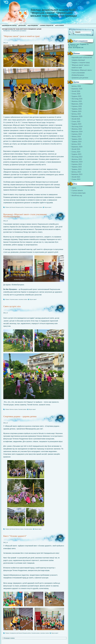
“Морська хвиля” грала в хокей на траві (21, 36)
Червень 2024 (77, 139)
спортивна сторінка (38, 207)
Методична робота (20, 207)
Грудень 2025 (76, 96)
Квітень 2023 (76, 172)
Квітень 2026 (76, 86)
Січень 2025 (76, 122)
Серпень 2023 (77, 164)
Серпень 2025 (77, 106)
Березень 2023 (77, 174)
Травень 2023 (76, 169)
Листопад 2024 (77, 127)
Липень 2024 (76, 137)
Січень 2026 (76, 94)
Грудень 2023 (76, 154)
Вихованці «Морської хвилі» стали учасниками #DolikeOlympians (25, 215)
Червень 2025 (77, 109)
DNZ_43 (6, 43)
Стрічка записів (77, 191)
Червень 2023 (77, 167)
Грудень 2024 (76, 124)
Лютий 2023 (76, 177)
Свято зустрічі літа (12, 306)
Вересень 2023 (77, 162)
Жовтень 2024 (77, 129)
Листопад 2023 (77, 157)
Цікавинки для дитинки (80, 78)
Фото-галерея (59, 25)
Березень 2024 (77, 147)
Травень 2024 (76, 142)
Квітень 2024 (76, 144)
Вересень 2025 (77, 104)
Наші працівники (33, 25)
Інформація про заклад (9, 25)
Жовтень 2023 (77, 159)
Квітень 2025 (76, 114)
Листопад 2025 (77, 99)
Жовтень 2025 (77, 101)
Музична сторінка (14, 409)
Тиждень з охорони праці (81, 63)
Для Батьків (22, 25)
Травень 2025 (76, 111)
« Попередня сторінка (9, 638)
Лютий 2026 (76, 91)
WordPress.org (77, 196)
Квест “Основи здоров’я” (15, 536)
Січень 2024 (76, 152)
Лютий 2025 (76, 119)
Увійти (74, 188)
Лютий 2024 (76, 149)
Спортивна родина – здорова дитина (20, 416)
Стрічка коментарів (78, 193)
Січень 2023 (76, 179)
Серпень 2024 (77, 134)
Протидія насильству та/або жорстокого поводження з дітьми (22, 29)
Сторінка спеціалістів (47, 25)
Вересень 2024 (77, 132)
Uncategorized (13, 633)
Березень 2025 (77, 116)
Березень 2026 (77, 89)
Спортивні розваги (29, 207)
